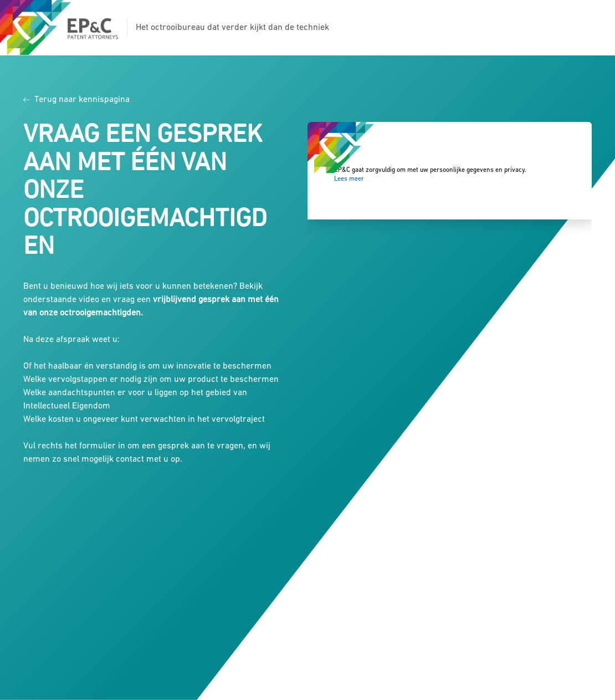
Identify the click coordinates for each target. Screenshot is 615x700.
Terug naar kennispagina (76, 100)
